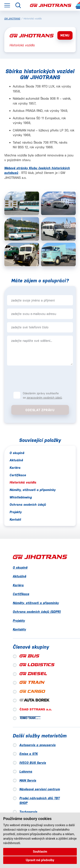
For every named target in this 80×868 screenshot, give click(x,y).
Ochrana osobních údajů (28, 505)
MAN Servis (28, 780)
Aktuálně (16, 460)
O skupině (17, 453)
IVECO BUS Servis (33, 763)
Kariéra (15, 468)
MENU (65, 35)
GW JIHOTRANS (12, 19)
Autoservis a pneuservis (38, 745)
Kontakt (15, 519)
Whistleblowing (21, 497)
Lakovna (26, 771)
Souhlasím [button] (40, 852)
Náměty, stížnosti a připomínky (33, 490)
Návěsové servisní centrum (40, 789)
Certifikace (18, 475)
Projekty (16, 512)
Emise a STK (29, 754)
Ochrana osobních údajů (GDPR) (37, 612)
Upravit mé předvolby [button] (40, 860)
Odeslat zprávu (40, 410)
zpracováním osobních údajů (44, 398)
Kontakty (19, 629)
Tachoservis (28, 812)
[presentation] (40, 378)
